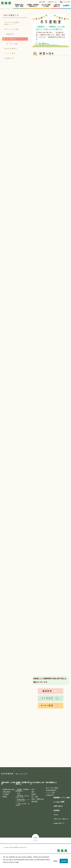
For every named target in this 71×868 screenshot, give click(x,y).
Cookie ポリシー (59, 823)
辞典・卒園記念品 (38, 799)
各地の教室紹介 (11, 49)
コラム (56, 815)
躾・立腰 (35, 797)
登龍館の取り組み (9, 789)
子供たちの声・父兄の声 (22, 805)
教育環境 (35, 802)
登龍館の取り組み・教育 (19, 6)
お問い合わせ (54, 2)
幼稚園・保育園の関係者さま (33, 6)
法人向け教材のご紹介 (46, 6)
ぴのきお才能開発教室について (12, 23)
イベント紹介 (10, 53)
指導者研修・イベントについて (22, 801)
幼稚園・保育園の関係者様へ (22, 790)
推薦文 (5, 797)
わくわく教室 (12, 44)
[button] (3, 865)
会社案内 (66, 6)
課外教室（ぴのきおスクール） (22, 797)
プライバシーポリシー (61, 819)
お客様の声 (9, 58)
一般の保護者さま (57, 6)
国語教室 (10, 34)
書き (33, 792)
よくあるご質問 (66, 2)
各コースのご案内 (12, 29)
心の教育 (6, 794)
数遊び (34, 794)
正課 (19, 793)
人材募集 (43, 2)
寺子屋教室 (11, 39)
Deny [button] (55, 861)
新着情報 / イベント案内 (62, 798)
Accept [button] (64, 861)
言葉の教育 (6, 792)
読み (33, 789)
